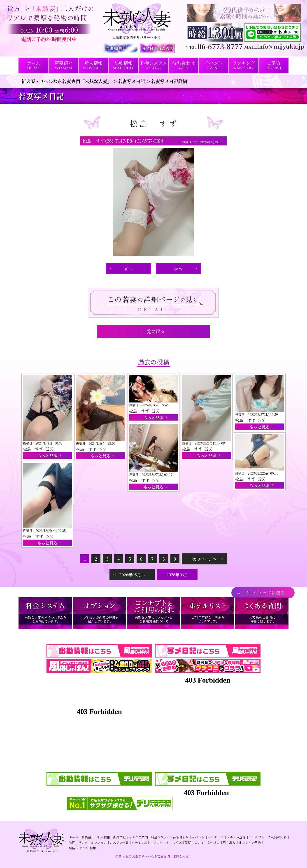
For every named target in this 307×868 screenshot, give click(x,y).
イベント (198, 837)
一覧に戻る (153, 331)
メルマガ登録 (236, 837)
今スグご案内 (138, 837)
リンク (83, 842)
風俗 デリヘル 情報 (82, 848)
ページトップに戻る (265, 593)
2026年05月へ (132, 575)
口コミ (199, 842)
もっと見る (47, 455)
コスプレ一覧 (119, 842)
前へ (129, 269)
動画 (72, 842)
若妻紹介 (88, 837)
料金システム (160, 837)
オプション (99, 842)
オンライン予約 (250, 842)
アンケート (161, 842)
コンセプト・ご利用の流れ (268, 837)
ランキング (216, 837)
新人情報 (104, 837)
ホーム (74, 837)
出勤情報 (119, 837)
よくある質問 (182, 842)
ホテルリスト (141, 842)
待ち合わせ (181, 837)
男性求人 (229, 842)
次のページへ (204, 559)
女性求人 (213, 842)
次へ (178, 269)
